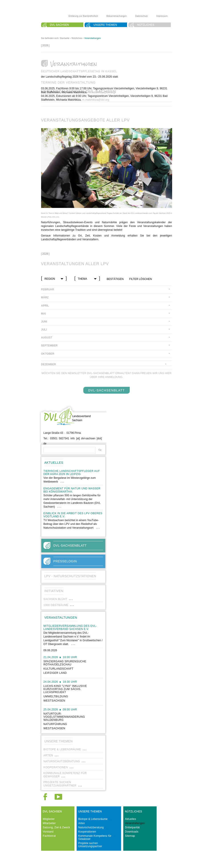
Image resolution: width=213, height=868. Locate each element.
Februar (48, 289)
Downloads (132, 832)
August (47, 338)
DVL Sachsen (60, 25)
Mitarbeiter (49, 823)
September (49, 346)
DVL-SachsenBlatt (106, 390)
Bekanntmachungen (116, 16)
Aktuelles (131, 819)
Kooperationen (87, 832)
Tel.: (46, 438)
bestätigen (115, 279)
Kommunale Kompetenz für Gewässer (95, 837)
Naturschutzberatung (91, 827)
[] (45, 45)
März (45, 297)
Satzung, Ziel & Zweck (57, 827)
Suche (55, 30)
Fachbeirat (49, 836)
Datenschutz (141, 16)
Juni (44, 322)
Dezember (49, 364)
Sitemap (130, 836)
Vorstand (48, 832)
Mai (44, 314)
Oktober (48, 354)
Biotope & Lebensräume (93, 819)
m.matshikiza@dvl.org (101, 92)
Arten (82, 823)
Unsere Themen (105, 25)
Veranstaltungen (93, 38)
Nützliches (146, 25)
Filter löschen (141, 279)
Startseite (65, 38)
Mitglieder (49, 819)
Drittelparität (132, 827)
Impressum (162, 16)
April (45, 306)
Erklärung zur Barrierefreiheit (83, 16)
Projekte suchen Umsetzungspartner (90, 845)
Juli (44, 330)
